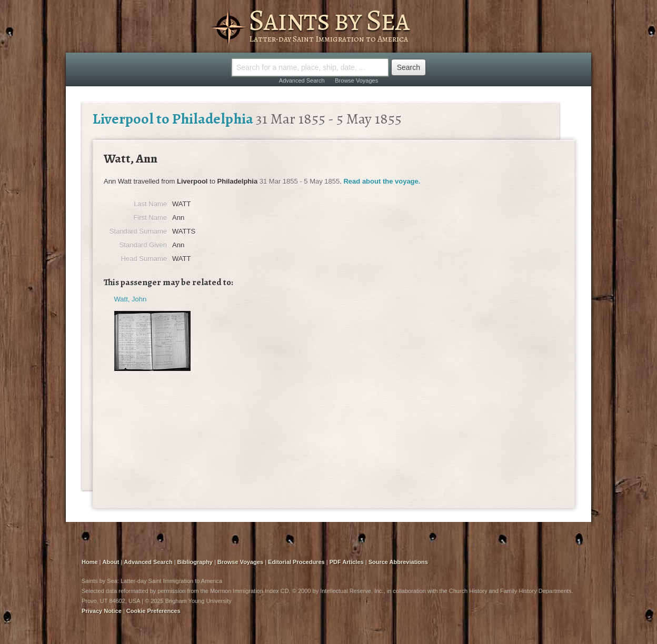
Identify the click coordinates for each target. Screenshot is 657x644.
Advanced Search (302, 80)
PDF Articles (347, 562)
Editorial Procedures (296, 562)
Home (90, 562)
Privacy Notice (102, 611)
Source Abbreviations (398, 562)
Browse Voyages (356, 80)
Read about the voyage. (382, 181)
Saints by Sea (329, 20)
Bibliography (195, 562)
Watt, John (131, 299)
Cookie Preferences (153, 611)
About (111, 562)
